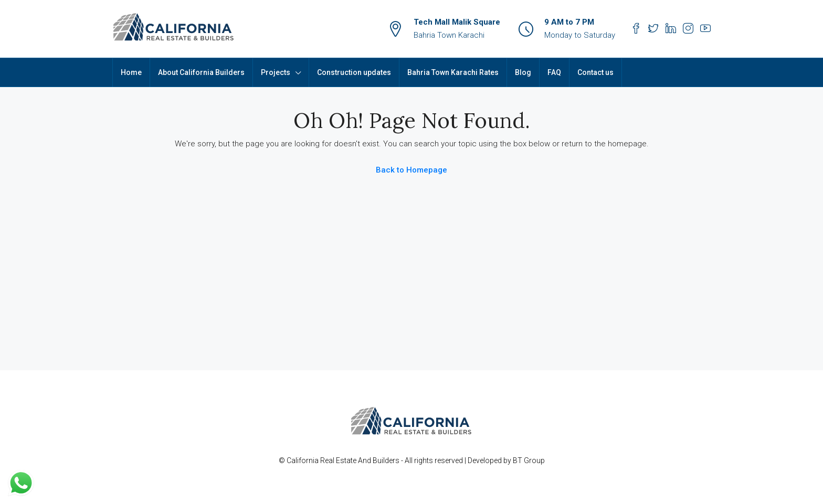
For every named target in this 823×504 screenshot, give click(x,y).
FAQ (554, 72)
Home (131, 72)
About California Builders (201, 72)
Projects (276, 72)
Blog (523, 72)
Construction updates (354, 72)
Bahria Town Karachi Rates (453, 72)
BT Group (529, 460)
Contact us (595, 72)
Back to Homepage (411, 170)
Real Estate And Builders (361, 460)
